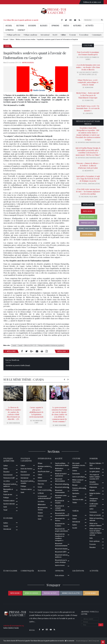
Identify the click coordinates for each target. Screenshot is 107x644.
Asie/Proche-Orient (44, 472)
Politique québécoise (14, 35)
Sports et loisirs (60, 565)
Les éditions (78, 571)
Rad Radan (85, 197)
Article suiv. (62, 351)
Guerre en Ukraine (95, 468)
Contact (21, 30)
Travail (5, 510)
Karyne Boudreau (28, 63)
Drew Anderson (14, 423)
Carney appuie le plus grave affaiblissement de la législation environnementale (36, 412)
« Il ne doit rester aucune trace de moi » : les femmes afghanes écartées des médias (88, 192)
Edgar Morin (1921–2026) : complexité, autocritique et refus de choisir (88, 82)
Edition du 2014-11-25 (30, 345)
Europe (40, 487)
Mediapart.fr (89, 171)
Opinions (55, 26)
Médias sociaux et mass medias (88, 122)
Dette (91, 538)
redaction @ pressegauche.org (14, 626)
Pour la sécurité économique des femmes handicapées (88, 53)
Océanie (40, 513)
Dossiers (32, 26)
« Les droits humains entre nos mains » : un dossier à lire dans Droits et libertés (88, 67)
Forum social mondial (44, 490)
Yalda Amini (93, 197)
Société (55, 35)
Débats (6, 469)
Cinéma (75, 471)
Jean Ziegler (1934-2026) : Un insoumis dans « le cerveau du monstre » (88, 108)
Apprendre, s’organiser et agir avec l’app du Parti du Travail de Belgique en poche (88, 179)
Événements (76, 474)
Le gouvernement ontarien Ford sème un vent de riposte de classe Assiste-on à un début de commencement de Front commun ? (59, 414)
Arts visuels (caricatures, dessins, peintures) (79, 465)
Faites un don (88, 211)
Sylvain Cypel (89, 100)
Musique (75, 485)
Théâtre (75, 503)
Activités (89, 26)
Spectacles (76, 493)
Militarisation (42, 505)
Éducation (6, 472)
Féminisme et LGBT (9, 478)
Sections (20, 26)
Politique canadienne (30, 35)
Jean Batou (89, 113)
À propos (10, 30)
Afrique (40, 463)
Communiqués (97, 35)
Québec (6, 523)
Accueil (9, 26)
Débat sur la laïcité (95, 515)
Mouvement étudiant (61, 549)
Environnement (8, 475)
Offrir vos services (87, 217)
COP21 (92, 509)
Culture (63, 35)
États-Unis (41, 484)
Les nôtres (7, 481)
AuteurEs (77, 26)
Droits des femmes (26, 469)
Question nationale (9, 504)
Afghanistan (93, 487)
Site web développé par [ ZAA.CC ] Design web (87, 641)
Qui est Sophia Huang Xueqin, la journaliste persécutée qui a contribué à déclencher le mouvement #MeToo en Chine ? (88, 151)
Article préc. (10, 351)
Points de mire (8, 495)
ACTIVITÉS (94, 571)
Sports (74, 496)
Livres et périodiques (79, 477)
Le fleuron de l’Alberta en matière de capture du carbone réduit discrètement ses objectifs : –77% (13, 413)
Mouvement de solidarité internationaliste (60, 508)
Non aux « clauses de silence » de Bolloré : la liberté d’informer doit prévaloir (88, 166)
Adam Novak (89, 87)
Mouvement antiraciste (62, 487)
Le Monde (41, 493)
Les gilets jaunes (95, 472)
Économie (73, 35)
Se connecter (70, 641)
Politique (6, 498)
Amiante (92, 490)
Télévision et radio (78, 500)
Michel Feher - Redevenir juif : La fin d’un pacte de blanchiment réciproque (88, 95)
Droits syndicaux (95, 541)
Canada (7, 46)
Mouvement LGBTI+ (61, 552)
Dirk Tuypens (83, 184)
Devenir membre (88, 234)
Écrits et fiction (60, 576)
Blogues (44, 26)
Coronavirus (93, 512)
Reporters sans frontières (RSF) (89, 142)
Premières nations (9, 501)
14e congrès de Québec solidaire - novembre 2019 (95, 477)
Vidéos (66, 26)
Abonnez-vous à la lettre (87, 229)
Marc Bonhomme (61, 425)
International (45, 35)
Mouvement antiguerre (62, 484)
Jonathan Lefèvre (94, 184)
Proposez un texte (88, 223)
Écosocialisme (84, 35)
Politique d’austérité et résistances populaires (51, 345)
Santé (5, 507)
